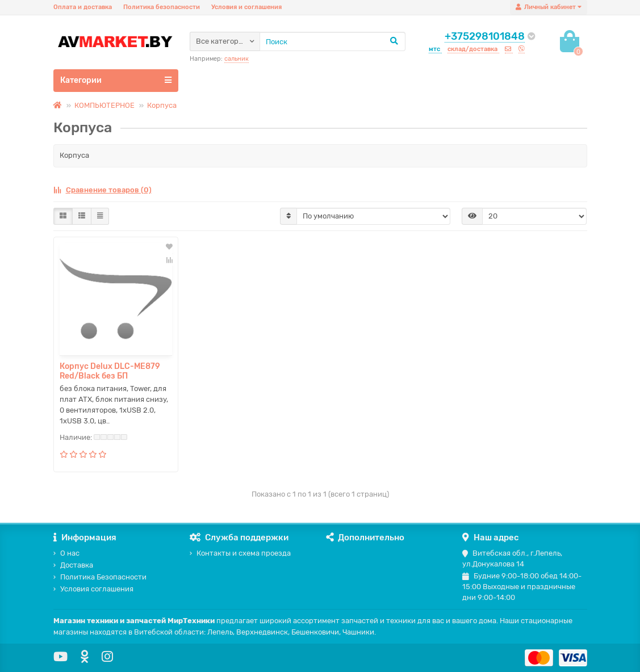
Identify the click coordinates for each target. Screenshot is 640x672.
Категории (116, 80)
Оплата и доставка (83, 7)
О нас (66, 553)
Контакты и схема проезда (240, 553)
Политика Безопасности (100, 577)
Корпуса (162, 105)
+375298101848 (485, 36)
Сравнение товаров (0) (103, 190)
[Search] (332, 41)
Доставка (73, 565)
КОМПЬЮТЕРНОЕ (104, 105)
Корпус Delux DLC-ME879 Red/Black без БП (110, 371)
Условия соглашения (93, 589)
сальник (237, 59)
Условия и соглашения (246, 7)
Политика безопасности (162, 7)
